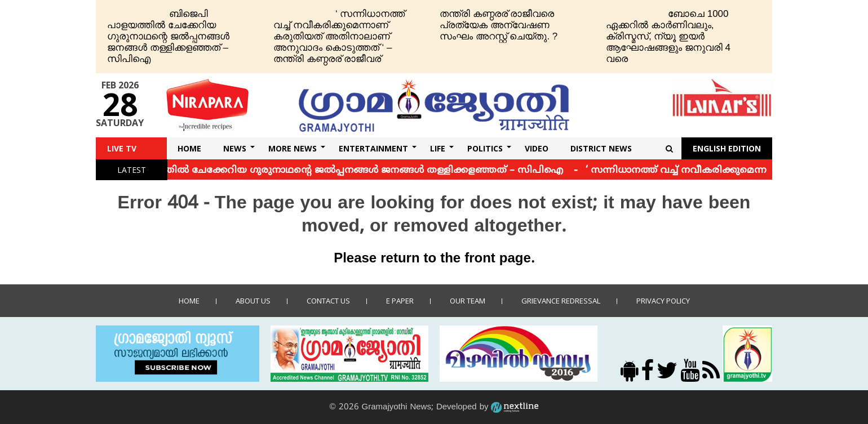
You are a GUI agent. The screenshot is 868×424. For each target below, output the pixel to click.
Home (189, 148)
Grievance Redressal (561, 301)
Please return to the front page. (434, 259)
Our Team (468, 301)
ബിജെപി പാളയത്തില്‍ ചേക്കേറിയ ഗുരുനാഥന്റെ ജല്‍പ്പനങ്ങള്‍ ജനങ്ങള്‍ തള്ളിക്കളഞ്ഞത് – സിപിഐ (168, 36)
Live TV (122, 148)
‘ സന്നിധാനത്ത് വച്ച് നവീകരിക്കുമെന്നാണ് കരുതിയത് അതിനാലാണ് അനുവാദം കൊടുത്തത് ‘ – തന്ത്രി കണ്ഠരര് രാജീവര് (339, 36)
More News (293, 148)
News (235, 148)
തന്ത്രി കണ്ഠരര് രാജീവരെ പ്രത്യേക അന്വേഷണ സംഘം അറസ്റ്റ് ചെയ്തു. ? (499, 25)
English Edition (727, 148)
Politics (485, 148)
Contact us (328, 301)
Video (537, 148)
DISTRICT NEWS (601, 148)
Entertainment (373, 148)
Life (438, 148)
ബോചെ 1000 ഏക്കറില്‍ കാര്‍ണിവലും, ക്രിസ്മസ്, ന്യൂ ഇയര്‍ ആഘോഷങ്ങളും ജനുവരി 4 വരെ (668, 36)
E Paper (400, 301)
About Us (253, 301)
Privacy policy (663, 301)
